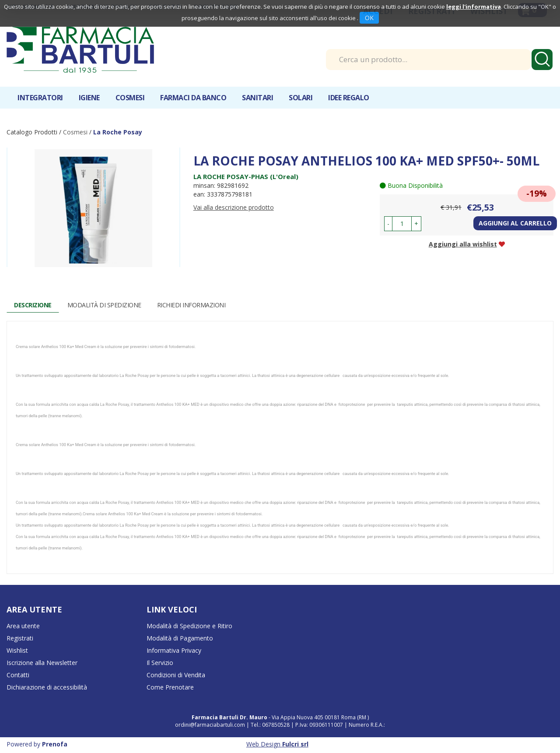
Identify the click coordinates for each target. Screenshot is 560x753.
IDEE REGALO (349, 98)
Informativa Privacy (174, 650)
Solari (301, 98)
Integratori (40, 98)
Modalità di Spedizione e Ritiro (189, 626)
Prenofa (55, 744)
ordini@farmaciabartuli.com (210, 725)
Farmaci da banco (193, 98)
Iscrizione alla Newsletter (42, 663)
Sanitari (257, 98)
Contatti (18, 675)
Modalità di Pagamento (180, 638)
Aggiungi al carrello (515, 223)
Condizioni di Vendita (176, 675)
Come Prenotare (170, 687)
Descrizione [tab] (33, 305)
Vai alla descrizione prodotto (234, 207)
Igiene (89, 98)
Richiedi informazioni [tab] (191, 305)
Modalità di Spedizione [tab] (104, 305)
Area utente (23, 626)
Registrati (20, 638)
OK (369, 18)
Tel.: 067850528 (271, 725)
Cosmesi (130, 98)
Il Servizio (160, 663)
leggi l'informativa (474, 7)
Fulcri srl (295, 744)
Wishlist (17, 650)
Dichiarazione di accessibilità (47, 687)
